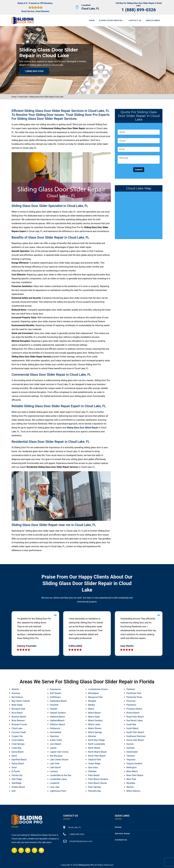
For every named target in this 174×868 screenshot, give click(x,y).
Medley (92, 705)
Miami (91, 709)
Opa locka (93, 767)
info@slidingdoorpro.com (81, 841)
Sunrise (130, 744)
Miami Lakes (94, 724)
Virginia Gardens (134, 764)
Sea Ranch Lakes (135, 720)
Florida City (17, 775)
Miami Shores (95, 728)
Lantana (54, 771)
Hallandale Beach (58, 701)
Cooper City (17, 736)
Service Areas (153, 20)
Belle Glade (17, 705)
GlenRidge (16, 783)
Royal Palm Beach (135, 717)
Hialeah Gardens (58, 713)
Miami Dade (94, 717)
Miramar (92, 736)
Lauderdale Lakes (58, 779)
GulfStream (55, 697)
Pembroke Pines (134, 697)
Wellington (132, 767)
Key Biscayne (56, 756)
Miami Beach (94, 713)
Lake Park (55, 764)
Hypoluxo (54, 736)
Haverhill (54, 705)
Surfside (130, 748)
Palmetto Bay (95, 791)
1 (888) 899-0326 (139, 10)
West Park (131, 779)
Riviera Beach (133, 713)
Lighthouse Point (58, 791)
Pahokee (92, 771)
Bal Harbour (17, 697)
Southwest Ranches (136, 736)
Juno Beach (56, 744)
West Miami (132, 771)
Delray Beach (18, 764)
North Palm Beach (97, 756)
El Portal (16, 771)
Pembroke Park (134, 693)
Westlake (131, 783)
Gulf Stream (56, 693)
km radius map (139, 215)
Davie (14, 756)
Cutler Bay (16, 748)
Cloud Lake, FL (90, 9)
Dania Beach (18, 752)
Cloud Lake (23, 97)
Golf (14, 791)
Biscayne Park (18, 709)
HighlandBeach (57, 720)
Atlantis (15, 689)
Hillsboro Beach (58, 724)
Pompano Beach (134, 709)
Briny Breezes (18, 720)
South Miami (133, 728)
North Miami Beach (97, 752)
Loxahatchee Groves (98, 689)
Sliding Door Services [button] (111, 20)
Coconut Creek (19, 732)
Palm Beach (94, 775)
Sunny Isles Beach (135, 740)
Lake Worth (55, 767)
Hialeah (54, 709)
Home (92, 20)
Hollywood (55, 728)
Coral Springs (18, 744)
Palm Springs (94, 787)
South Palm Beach (135, 732)
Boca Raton (17, 713)
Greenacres (55, 689)
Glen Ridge (17, 779)
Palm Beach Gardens (98, 779)
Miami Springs (95, 732)
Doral (14, 767)
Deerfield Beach (19, 760)
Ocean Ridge (94, 764)
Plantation (131, 705)
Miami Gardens (95, 720)
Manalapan (93, 693)
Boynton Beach (19, 717)
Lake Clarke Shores (59, 760)
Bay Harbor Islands (21, 701)
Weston (130, 787)
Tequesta (131, 760)
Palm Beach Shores (97, 783)
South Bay (131, 724)
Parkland (131, 689)
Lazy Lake (55, 787)
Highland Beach (58, 717)
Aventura (16, 693)
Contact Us (135, 20)
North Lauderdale (96, 744)
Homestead (56, 732)
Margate (92, 701)
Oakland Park (94, 760)
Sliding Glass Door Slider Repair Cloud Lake (46, 97)
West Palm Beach (135, 775)
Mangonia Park (95, 697)
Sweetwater (132, 752)
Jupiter (53, 748)
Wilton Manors (133, 791)
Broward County (19, 724)
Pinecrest (131, 701)
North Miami (94, 748)
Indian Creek (56, 740)
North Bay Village (96, 740)
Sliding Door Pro (86, 865)
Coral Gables (18, 740)
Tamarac (131, 756)
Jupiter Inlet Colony (59, 752)
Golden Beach (18, 787)
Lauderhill (55, 783)
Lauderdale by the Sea (61, 775)
